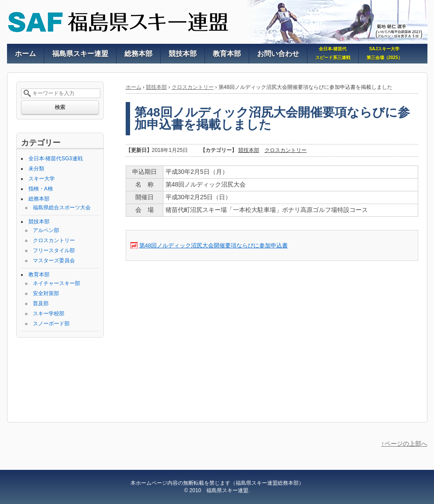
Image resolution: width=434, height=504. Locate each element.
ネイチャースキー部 (56, 283)
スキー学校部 (49, 314)
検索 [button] (60, 107)
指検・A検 (41, 189)
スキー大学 (42, 179)
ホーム (134, 87)
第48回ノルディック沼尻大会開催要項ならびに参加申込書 (213, 245)
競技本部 (156, 87)
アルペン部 (46, 230)
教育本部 (39, 275)
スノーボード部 (51, 324)
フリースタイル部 (54, 250)
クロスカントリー (193, 87)
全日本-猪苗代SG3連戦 (56, 159)
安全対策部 (46, 293)
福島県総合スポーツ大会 (62, 208)
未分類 (36, 169)
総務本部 (39, 199)
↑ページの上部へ (404, 444)
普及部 (41, 303)
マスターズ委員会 (54, 261)
